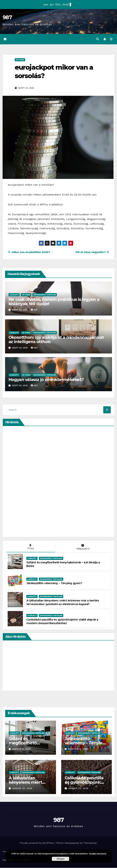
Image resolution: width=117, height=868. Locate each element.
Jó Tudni (20, 60)
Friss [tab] (30, 547)
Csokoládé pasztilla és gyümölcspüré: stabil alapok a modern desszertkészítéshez (62, 622)
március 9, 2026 (78, 749)
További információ (98, 854)
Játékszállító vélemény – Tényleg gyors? (54, 583)
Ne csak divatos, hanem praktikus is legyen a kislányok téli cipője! (54, 302)
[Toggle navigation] (111, 39)
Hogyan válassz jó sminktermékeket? (46, 380)
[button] (98, 39)
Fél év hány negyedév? (92, 252)
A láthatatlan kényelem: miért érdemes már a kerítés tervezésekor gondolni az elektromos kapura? (63, 603)
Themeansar (90, 843)
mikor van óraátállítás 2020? (29, 252)
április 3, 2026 (21, 749)
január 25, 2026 (22, 789)
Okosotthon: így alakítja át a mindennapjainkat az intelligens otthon (56, 340)
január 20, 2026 (78, 789)
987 (7, 17)
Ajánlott (14, 295)
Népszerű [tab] (83, 547)
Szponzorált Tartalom (45, 295)
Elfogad (60, 859)
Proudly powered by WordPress (37, 843)
